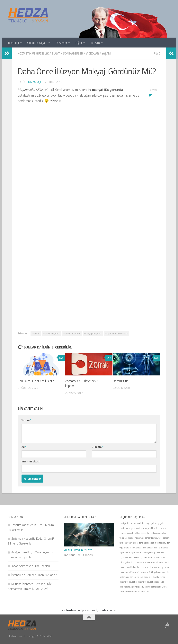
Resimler (61, 43)
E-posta (98, 447)
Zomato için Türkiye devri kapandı (82, 383)
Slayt (58, 53)
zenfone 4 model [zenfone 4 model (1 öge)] (131, 543)
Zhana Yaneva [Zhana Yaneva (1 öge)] (130, 547)
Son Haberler (76, 53)
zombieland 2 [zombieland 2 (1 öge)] (126, 587)
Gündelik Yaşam (37, 43)
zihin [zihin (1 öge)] (163, 557)
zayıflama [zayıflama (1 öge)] (124, 528)
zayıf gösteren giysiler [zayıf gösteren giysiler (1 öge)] (155, 523)
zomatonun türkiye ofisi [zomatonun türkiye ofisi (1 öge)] (130, 572)
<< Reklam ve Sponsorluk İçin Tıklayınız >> (89, 610)
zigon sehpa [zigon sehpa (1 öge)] (125, 552)
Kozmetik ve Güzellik (34, 53)
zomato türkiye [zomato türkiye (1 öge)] (136, 577)
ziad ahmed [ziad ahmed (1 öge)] (141, 547)
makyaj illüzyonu (72, 333)
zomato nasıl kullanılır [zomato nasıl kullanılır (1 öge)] (129, 567)
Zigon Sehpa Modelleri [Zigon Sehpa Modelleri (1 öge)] (129, 557)
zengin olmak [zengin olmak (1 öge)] (145, 543)
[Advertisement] (89, 230)
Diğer (79, 43)
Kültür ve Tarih (73, 550)
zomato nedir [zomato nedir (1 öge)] (146, 567)
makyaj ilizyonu (51, 333)
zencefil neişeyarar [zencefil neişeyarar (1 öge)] (136, 538)
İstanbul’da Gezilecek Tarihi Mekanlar (34, 575)
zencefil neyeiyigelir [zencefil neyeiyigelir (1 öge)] (154, 538)
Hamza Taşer (35, 82)
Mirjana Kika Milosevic (116, 333)
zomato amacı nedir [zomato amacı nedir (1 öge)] (161, 562)
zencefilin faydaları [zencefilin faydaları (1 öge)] (149, 533)
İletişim (95, 43)
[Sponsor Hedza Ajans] (167, 625)
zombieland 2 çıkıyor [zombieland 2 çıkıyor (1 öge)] (141, 587)
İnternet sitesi (30, 461)
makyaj (36, 333)
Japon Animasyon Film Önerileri (31, 566)
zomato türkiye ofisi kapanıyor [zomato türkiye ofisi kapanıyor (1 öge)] (151, 582)
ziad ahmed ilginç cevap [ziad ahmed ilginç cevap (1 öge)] (157, 547)
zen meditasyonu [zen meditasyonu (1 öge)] (159, 543)
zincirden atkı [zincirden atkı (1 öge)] (138, 562)
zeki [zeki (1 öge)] (160, 528)
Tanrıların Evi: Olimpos (78, 555)
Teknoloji (13, 43)
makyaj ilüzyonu (93, 333)
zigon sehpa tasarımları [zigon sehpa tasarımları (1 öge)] (149, 557)
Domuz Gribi (121, 381)
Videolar (97, 53)
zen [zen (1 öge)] (165, 528)
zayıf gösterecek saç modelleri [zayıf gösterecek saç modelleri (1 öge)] (132, 523)
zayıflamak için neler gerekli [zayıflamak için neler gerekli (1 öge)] (141, 528)
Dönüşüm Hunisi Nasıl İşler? (36, 381)
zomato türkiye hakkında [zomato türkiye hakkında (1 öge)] (154, 577)
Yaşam (111, 53)
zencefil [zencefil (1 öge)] (123, 533)
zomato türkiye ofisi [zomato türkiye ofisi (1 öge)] (128, 582)
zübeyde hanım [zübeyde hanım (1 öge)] (132, 591)
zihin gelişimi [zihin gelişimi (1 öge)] (126, 562)
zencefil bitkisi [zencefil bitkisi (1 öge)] (134, 533)
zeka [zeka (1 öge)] (156, 528)
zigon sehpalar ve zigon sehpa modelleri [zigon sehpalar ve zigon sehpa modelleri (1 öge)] (148, 552)
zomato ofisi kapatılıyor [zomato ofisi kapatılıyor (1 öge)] (151, 572)
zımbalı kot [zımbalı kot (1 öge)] (144, 591)
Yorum (26, 420)
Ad (24, 447)
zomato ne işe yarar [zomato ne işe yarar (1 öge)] (160, 567)
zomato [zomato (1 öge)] (148, 562)
